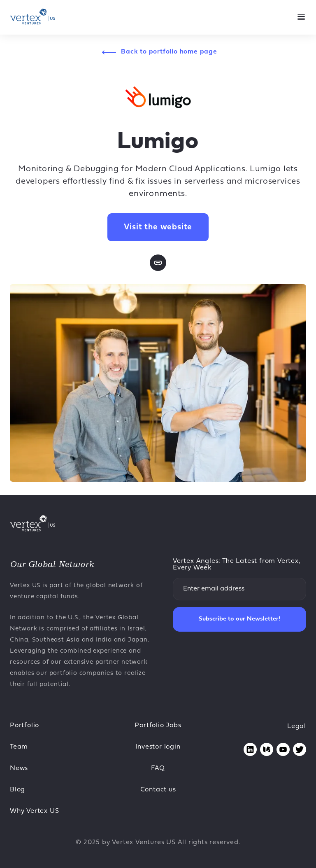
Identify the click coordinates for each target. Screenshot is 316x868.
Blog (17, 790)
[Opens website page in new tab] (158, 263)
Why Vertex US (34, 811)
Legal (297, 726)
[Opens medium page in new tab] (267, 749)
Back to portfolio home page (169, 52)
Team (19, 747)
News (19, 768)
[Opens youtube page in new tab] (283, 749)
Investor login (158, 747)
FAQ (158, 768)
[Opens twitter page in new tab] (300, 749)
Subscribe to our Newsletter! (239, 619)
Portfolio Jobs (158, 726)
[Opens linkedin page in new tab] (250, 749)
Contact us (158, 790)
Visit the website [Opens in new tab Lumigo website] (158, 227)
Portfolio (24, 726)
